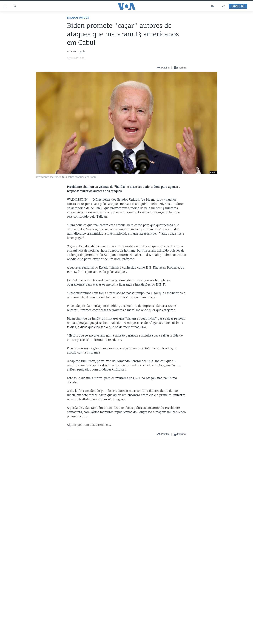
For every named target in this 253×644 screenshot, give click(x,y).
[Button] (163, 68)
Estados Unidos (78, 18)
